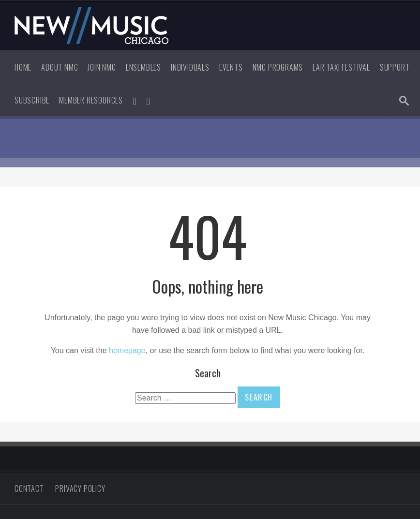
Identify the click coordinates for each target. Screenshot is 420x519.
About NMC (60, 67)
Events (231, 67)
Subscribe (32, 100)
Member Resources (91, 100)
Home (23, 67)
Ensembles (143, 67)
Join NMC (102, 67)
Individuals (190, 67)
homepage (127, 350)
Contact (29, 489)
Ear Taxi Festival (341, 67)
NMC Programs (278, 67)
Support (395, 67)
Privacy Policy (80, 489)
